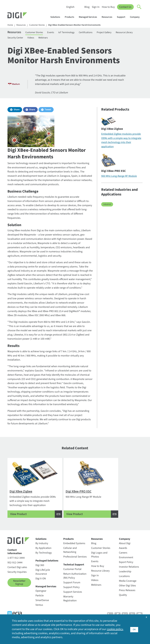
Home (10, 25)
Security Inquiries (17, 579)
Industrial (107, 206)
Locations (124, 583)
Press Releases (127, 597)
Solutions (57, 17)
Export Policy (126, 569)
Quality (123, 602)
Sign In (96, 7)
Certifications (94, 33)
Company (136, 17)
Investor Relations (129, 573)
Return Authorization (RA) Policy (75, 582)
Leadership (125, 578)
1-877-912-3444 (16, 564)
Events (55, 33)
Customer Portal (72, 576)
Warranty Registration (70, 605)
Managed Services (89, 17)
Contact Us (125, 7)
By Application (43, 555)
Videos (56, 38)
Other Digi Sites (127, 592)
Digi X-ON (41, 585)
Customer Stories (39, 25)
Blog (87, 7)
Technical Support (74, 571)
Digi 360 (40, 572)
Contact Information (15, 558)
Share (17, 111)
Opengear (41, 597)
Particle (40, 602)
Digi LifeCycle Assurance (43, 578)
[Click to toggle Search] (139, 7)
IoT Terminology (73, 33)
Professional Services (75, 563)
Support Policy (71, 594)
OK (134, 629)
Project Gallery (115, 33)
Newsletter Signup (19, 589)
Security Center (39, 38)
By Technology (44, 559)
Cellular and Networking (70, 557)
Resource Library (17, 38)
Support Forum (72, 589)
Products (71, 17)
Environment (126, 564)
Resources (108, 17)
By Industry (42, 550)
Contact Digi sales (17, 574)
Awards (123, 555)
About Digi (125, 550)
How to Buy (108, 7)
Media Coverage (128, 587)
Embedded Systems (74, 550)
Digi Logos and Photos (99, 561)
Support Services (73, 598)
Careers (123, 559)
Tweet (48, 111)
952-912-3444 (15, 569)
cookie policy (115, 629)
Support (122, 17)
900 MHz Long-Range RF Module (119, 177)
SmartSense (42, 607)
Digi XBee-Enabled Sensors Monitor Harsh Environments (79, 25)
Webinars (70, 38)
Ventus (39, 612)
